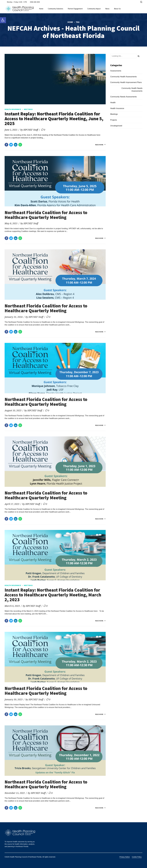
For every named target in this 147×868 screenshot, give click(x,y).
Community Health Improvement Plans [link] (126, 82)
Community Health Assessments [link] (123, 77)
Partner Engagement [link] (75, 9)
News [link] (107, 9)
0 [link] (45, 130)
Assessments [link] (116, 71)
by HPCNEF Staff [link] (29, 130)
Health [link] (113, 103)
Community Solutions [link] (56, 9)
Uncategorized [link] (116, 126)
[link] (3, 20)
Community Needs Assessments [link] (123, 97)
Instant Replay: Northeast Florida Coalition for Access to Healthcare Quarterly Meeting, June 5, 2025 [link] (54, 119)
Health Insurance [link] (13, 109)
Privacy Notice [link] (125, 857)
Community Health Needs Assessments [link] (132, 90)
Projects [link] (114, 120)
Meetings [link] (28, 109)
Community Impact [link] (94, 9)
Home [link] (41, 9)
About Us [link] (117, 9)
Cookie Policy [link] (137, 857)
